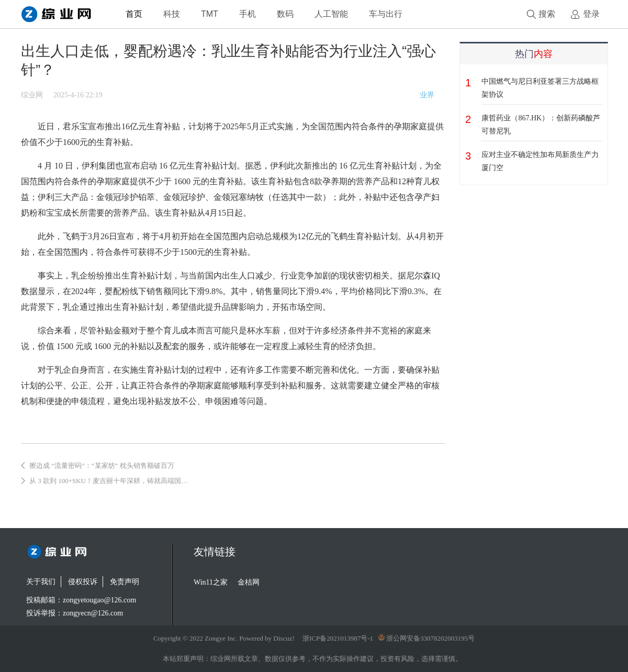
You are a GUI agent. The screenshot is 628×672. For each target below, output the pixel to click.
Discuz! (284, 638)
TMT (210, 14)
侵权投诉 (83, 582)
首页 (134, 14)
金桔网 (249, 582)
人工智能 (331, 14)
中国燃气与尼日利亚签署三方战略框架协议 (540, 88)
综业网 (32, 95)
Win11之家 (211, 582)
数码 (285, 14)
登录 (591, 14)
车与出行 (386, 14)
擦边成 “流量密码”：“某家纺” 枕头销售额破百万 (102, 466)
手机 (248, 14)
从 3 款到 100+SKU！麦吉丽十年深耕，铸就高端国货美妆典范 (122, 481)
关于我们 (41, 582)
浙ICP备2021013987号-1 (338, 638)
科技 (172, 14)
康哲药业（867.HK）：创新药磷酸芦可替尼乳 (541, 125)
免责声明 (125, 582)
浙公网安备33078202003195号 (427, 638)
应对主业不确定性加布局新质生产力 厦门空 (540, 161)
